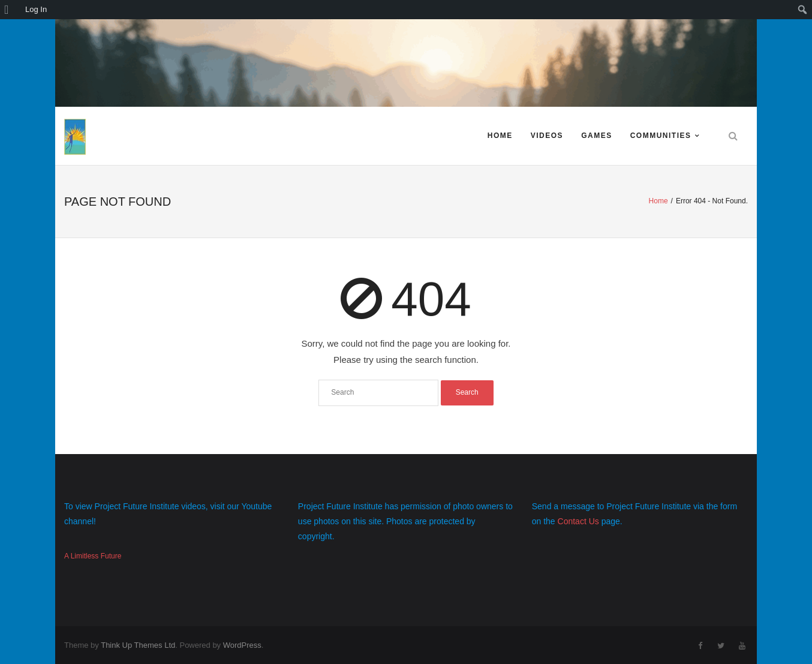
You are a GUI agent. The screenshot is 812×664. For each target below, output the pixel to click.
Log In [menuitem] (36, 9)
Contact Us (578, 521)
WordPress (242, 645)
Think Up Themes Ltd (138, 645)
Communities (661, 136)
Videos (547, 136)
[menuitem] (10, 10)
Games (597, 136)
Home (500, 136)
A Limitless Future (93, 556)
